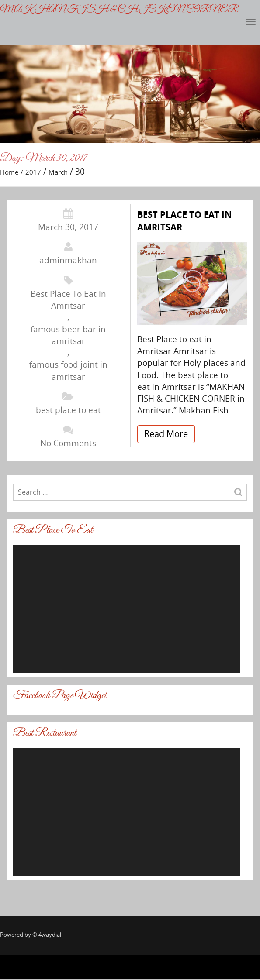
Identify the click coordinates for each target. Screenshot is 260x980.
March (58, 172)
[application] (127, 609)
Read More (166, 434)
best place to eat (68, 410)
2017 (33, 172)
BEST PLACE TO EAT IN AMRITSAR (184, 221)
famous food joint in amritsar (68, 370)
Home (9, 172)
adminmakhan (68, 260)
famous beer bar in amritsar (68, 335)
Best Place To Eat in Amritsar (68, 300)
